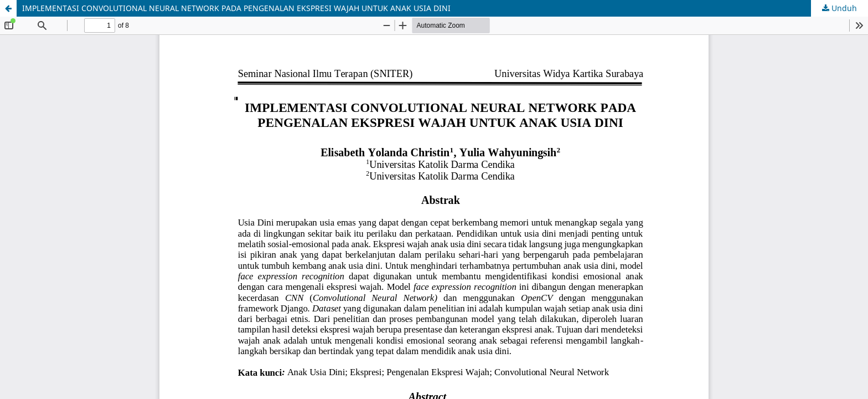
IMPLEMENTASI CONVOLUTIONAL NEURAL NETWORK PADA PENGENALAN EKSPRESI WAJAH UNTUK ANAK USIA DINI (236, 8)
